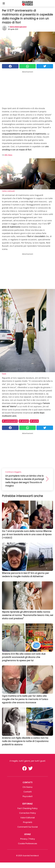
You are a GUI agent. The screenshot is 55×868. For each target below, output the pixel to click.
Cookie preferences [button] (28, 843)
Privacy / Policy (28, 839)
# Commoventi (10, 421)
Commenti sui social (27, 827)
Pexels (4, 374)
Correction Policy (28, 813)
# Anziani (24, 421)
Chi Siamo (27, 787)
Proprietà (28, 822)
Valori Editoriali (27, 818)
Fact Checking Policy (27, 808)
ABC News (8, 155)
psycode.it (28, 796)
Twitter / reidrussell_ (9, 191)
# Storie (34, 421)
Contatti (28, 792)
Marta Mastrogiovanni (18, 27)
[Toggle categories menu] (4, 3)
